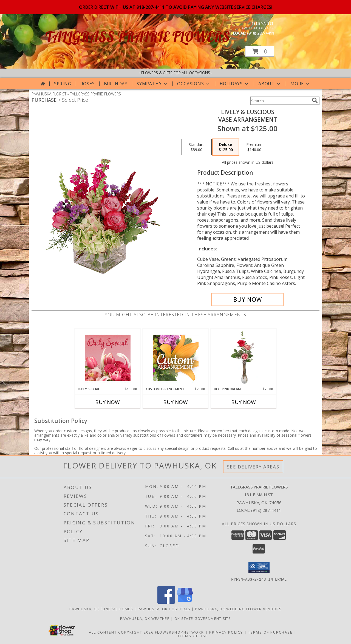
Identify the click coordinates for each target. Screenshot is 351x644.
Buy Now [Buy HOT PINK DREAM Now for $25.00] (244, 402)
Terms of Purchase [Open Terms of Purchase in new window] (270, 632)
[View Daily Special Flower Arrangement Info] (108, 358)
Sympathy (152, 84)
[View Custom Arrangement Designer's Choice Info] (176, 358)
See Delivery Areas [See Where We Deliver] (253, 467)
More (300, 84)
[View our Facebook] (166, 602)
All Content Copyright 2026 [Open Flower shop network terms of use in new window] (121, 632)
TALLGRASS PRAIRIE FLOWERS (138, 37)
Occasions (194, 84)
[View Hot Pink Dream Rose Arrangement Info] (244, 358)
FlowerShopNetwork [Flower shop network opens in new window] (179, 632)
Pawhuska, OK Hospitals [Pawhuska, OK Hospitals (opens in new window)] (164, 609)
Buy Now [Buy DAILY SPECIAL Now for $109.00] (107, 402)
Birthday (116, 84)
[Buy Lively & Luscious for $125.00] (247, 300)
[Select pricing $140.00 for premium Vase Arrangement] (254, 147)
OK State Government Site (203, 618)
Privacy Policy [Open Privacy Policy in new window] (226, 632)
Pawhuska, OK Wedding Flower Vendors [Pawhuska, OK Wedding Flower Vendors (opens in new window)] (238, 609)
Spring (63, 84)
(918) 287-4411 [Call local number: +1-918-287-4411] (261, 33)
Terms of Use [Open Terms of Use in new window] (193, 635)
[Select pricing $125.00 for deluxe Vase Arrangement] (226, 147)
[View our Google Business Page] (185, 602)
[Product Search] (280, 101)
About (270, 84)
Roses (88, 84)
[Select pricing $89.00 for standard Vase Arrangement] (197, 147)
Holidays (234, 84)
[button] (260, 51)
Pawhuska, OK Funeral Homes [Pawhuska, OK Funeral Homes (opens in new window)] (101, 609)
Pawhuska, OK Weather (145, 618)
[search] (315, 100)
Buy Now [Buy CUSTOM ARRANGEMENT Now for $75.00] (175, 402)
